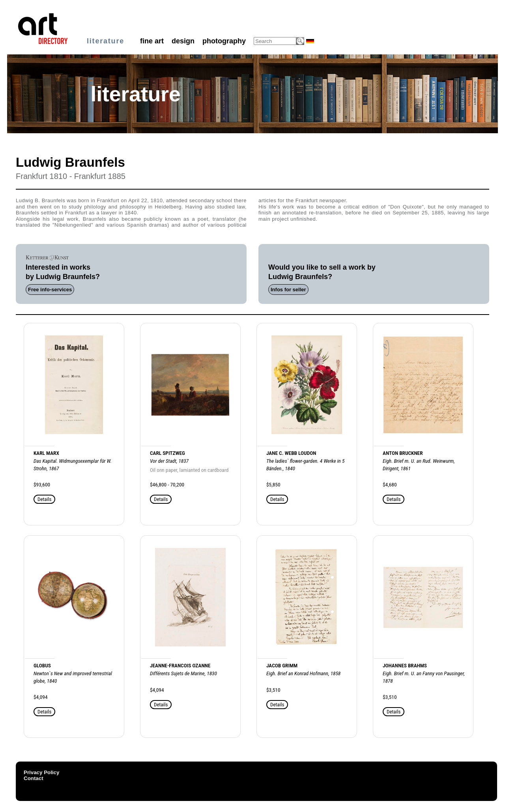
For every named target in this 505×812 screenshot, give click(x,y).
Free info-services (50, 290)
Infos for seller (288, 290)
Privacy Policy (41, 772)
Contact (34, 778)
